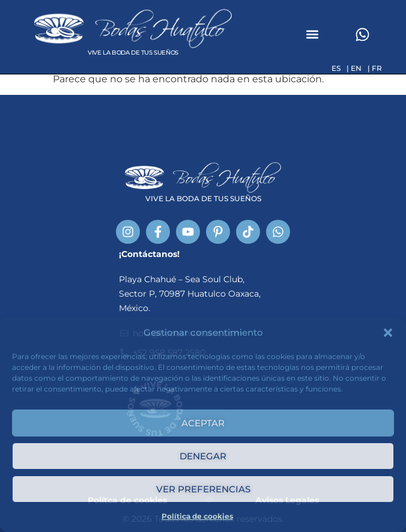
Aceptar (203, 423)
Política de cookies (197, 516)
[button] (388, 333)
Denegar (203, 456)
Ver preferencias (203, 489)
